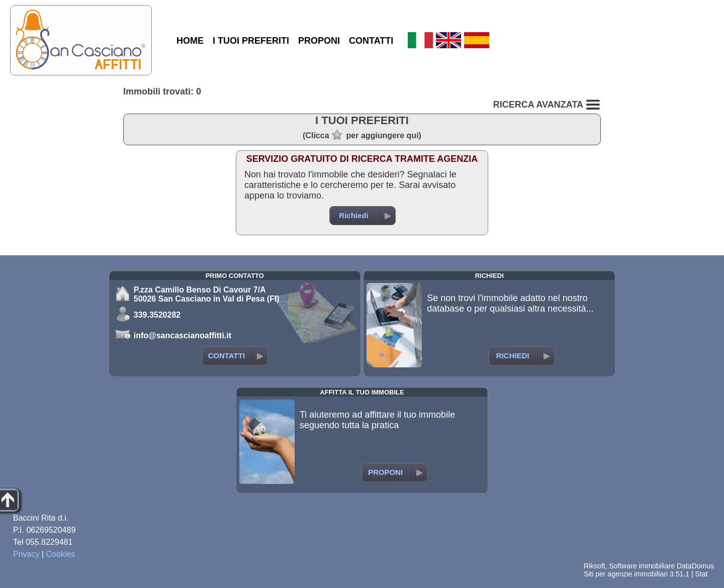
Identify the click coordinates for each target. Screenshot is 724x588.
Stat (701, 574)
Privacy (26, 554)
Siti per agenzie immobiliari (626, 574)
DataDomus (695, 566)
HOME (190, 41)
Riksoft (595, 566)
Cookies (61, 554)
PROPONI (319, 41)
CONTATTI (371, 41)
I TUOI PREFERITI (251, 41)
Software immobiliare (642, 566)
